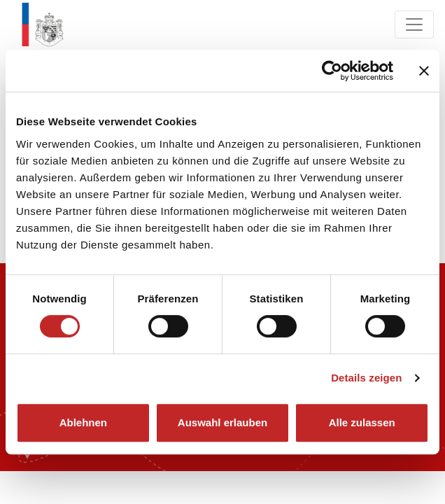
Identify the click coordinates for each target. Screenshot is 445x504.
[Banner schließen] (424, 71)
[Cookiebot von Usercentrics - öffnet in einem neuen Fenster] (332, 71)
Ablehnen (83, 422)
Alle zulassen (362, 422)
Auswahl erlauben (222, 422)
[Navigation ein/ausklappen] (414, 24)
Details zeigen (366, 378)
